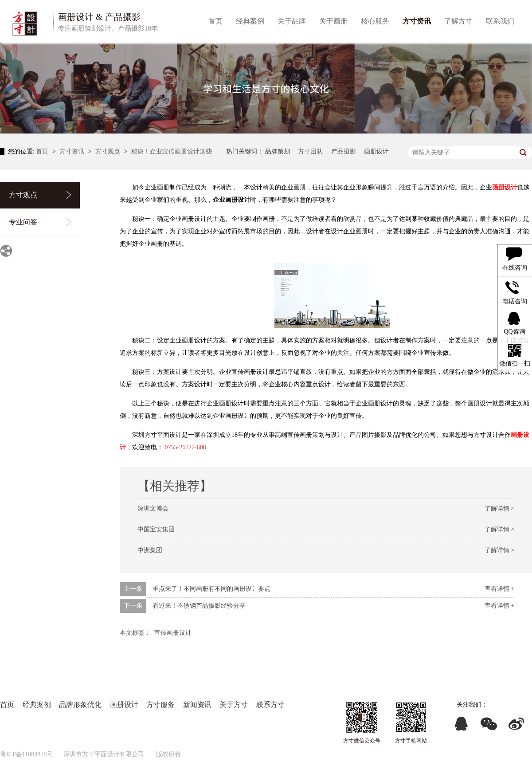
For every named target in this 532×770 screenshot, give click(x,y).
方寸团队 (310, 151)
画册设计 (376, 151)
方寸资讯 (73, 151)
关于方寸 (234, 705)
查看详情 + (499, 589)
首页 (43, 151)
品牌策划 (278, 151)
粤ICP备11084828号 (26, 754)
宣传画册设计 (173, 633)
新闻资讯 (197, 705)
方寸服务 (160, 705)
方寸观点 (109, 151)
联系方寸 (270, 705)
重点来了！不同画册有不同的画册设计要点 (211, 589)
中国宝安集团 (156, 529)
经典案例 (37, 705)
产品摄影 (344, 151)
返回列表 (513, 631)
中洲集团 (150, 550)
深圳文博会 (153, 509)
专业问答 (23, 222)
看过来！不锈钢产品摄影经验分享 (199, 606)
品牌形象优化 (80, 705)
